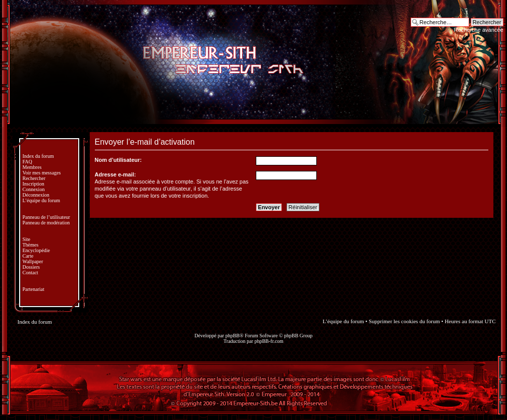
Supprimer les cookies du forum (404, 321)
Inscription (34, 184)
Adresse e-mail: (116, 174)
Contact (31, 273)
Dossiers (31, 267)
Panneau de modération (46, 223)
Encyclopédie (36, 250)
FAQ (27, 162)
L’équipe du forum (42, 200)
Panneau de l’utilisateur (46, 217)
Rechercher (34, 178)
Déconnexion (36, 195)
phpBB (233, 336)
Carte (28, 256)
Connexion (34, 189)
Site (27, 239)
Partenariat (34, 289)
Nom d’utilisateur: (119, 160)
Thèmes (31, 245)
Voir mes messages (42, 173)
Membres (32, 167)
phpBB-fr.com (269, 341)
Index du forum (38, 156)
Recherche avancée (479, 30)
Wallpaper (33, 261)
